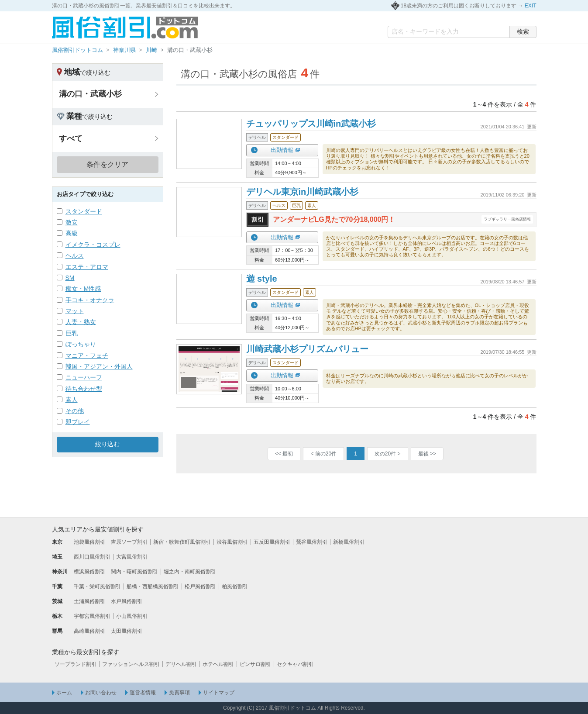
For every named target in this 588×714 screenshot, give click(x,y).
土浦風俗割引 (89, 601)
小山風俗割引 (132, 616)
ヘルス (75, 255)
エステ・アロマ (87, 267)
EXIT (531, 6)
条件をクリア (107, 164)
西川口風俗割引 (92, 557)
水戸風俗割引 (127, 601)
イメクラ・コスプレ (93, 245)
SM (70, 278)
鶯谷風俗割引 (312, 542)
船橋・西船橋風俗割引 (153, 586)
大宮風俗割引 (132, 557)
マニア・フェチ (87, 355)
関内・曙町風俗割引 (134, 572)
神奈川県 (124, 50)
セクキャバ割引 (295, 664)
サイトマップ (219, 693)
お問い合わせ (101, 693)
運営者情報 (143, 693)
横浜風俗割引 (89, 572)
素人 (72, 400)
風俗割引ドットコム (77, 50)
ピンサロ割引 (255, 664)
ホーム (64, 693)
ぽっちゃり (81, 344)
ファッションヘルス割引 (131, 664)
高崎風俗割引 (89, 631)
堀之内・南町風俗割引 (190, 572)
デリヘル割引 (181, 664)
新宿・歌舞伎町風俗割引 (182, 542)
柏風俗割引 (235, 586)
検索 (523, 31)
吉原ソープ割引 (129, 542)
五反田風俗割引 (272, 542)
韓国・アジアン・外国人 (99, 366)
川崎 (151, 50)
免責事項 (179, 693)
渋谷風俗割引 (232, 542)
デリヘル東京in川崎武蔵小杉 (303, 192)
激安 (72, 222)
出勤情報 (282, 150)
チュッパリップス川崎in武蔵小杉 (311, 124)
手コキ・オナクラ (90, 300)
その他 (75, 411)
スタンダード (84, 211)
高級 (72, 233)
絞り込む (107, 444)
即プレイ (78, 422)
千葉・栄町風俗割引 (97, 586)
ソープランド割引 (76, 664)
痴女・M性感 (83, 289)
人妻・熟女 (81, 322)
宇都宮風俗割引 (92, 616)
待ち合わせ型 (84, 389)
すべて (71, 138)
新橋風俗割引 (349, 542)
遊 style (262, 279)
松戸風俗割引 (200, 586)
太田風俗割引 (127, 631)
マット (75, 311)
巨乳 (72, 333)
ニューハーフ (84, 377)
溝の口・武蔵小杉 (90, 94)
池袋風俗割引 (89, 542)
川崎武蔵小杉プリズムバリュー (307, 349)
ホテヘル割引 (218, 664)
